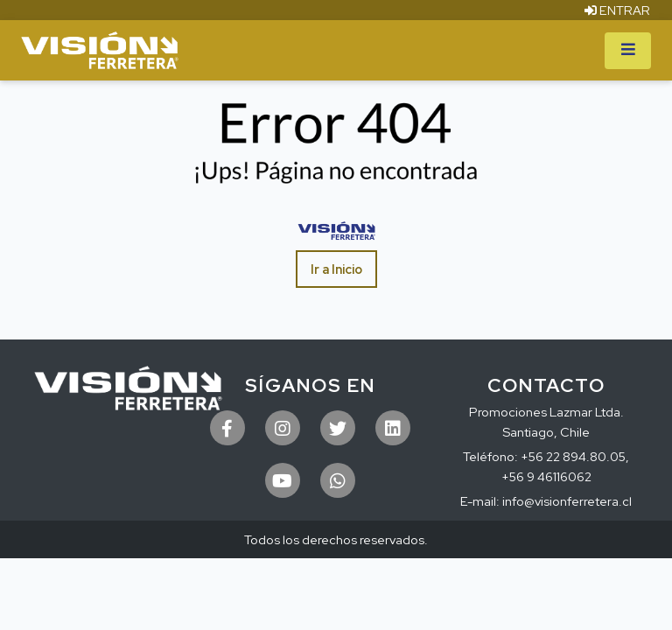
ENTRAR (617, 10)
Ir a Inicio (336, 269)
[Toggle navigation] (628, 51)
